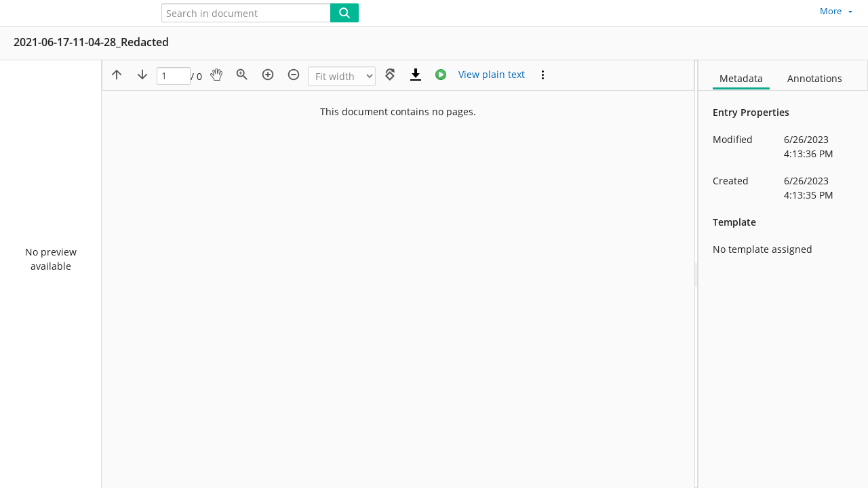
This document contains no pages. (398, 111)
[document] (783, 274)
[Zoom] (342, 76)
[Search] (344, 13)
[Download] (416, 75)
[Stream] (441, 75)
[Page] (174, 76)
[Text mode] (492, 75)
